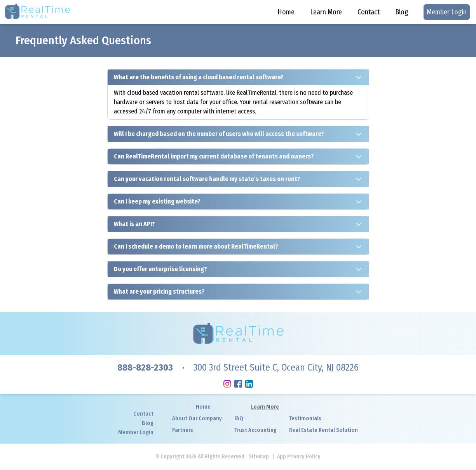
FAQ (239, 419)
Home (286, 12)
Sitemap (259, 457)
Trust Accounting (255, 430)
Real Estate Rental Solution (323, 430)
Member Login (447, 12)
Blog (402, 12)
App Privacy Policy (299, 457)
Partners (183, 430)
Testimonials (305, 419)
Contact (369, 12)
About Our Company (197, 419)
